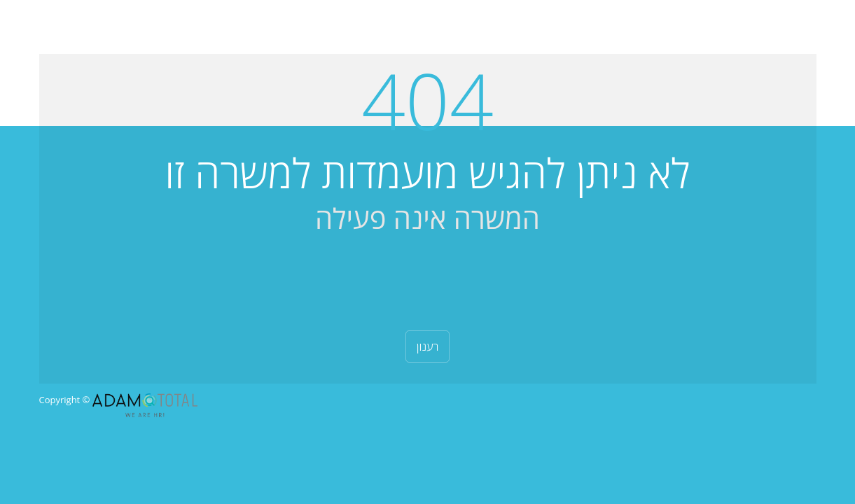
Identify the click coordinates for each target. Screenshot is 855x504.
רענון (428, 346)
